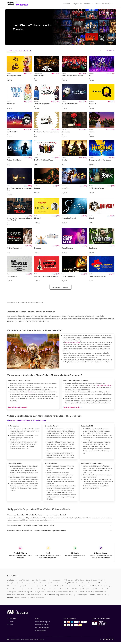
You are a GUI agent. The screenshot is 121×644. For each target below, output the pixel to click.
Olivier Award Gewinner (33, 597)
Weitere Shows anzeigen (60, 289)
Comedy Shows (12, 585)
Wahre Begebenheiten (45, 591)
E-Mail (11, 627)
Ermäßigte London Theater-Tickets (45, 594)
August (41, 588)
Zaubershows (106, 591)
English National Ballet (63, 597)
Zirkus (84, 591)
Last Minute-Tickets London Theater (33, 304)
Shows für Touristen (24, 582)
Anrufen (11, 624)
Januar (107, 585)
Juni (31, 588)
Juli (35, 588)
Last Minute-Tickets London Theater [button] (19, 51)
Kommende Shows (56, 582)
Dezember (74, 588)
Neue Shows (44, 582)
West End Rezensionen (37, 600)
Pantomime (44, 585)
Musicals (94, 582)
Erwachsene (92, 585)
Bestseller (35, 582)
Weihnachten (68, 582)
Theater (101, 582)
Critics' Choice (79, 582)
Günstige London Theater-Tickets (68, 594)
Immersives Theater (30, 591)
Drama (9, 591)
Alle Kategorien (11, 594)
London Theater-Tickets (13, 304)
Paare (84, 585)
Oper (30, 585)
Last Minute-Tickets (86, 594)
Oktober (57, 588)
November (65, 588)
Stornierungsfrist (41, 633)
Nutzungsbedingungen (42, 630)
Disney (108, 588)
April (21, 588)
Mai (26, 588)
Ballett (36, 585)
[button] (67, 4)
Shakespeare (17, 591)
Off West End (92, 588)
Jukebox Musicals (60, 591)
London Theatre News (21, 600)
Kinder (78, 585)
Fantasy (90, 591)
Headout (31, 394)
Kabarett (52, 585)
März (16, 588)
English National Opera (80, 597)
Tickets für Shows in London (18, 409)
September (49, 588)
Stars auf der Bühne (73, 591)
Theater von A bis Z (102, 597)
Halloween (21, 597)
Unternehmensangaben (43, 624)
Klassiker (101, 588)
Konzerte (60, 585)
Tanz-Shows (22, 585)
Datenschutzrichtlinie (42, 627)
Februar (9, 588)
